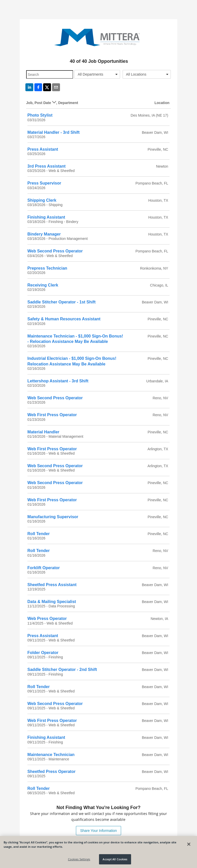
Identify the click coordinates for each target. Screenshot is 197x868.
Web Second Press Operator (55, 251)
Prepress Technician (47, 268)
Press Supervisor (44, 183)
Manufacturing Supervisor (53, 517)
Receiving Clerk (43, 285)
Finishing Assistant (46, 217)
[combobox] (97, 74)
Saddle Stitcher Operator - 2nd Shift (62, 670)
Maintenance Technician (51, 755)
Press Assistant (43, 149)
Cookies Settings (79, 859)
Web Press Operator (47, 619)
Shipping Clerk (42, 200)
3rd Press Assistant (47, 166)
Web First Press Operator (52, 415)
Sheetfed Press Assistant (52, 585)
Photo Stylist (40, 115)
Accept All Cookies (115, 859)
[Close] (189, 844)
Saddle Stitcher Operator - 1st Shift (62, 302)
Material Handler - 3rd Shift (54, 132)
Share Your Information (98, 831)
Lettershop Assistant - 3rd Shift (58, 381)
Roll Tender (39, 534)
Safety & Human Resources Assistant (64, 319)
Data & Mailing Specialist (52, 602)
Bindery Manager (44, 234)
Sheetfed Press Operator (52, 772)
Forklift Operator (44, 568)
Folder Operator (43, 653)
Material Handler (43, 432)
